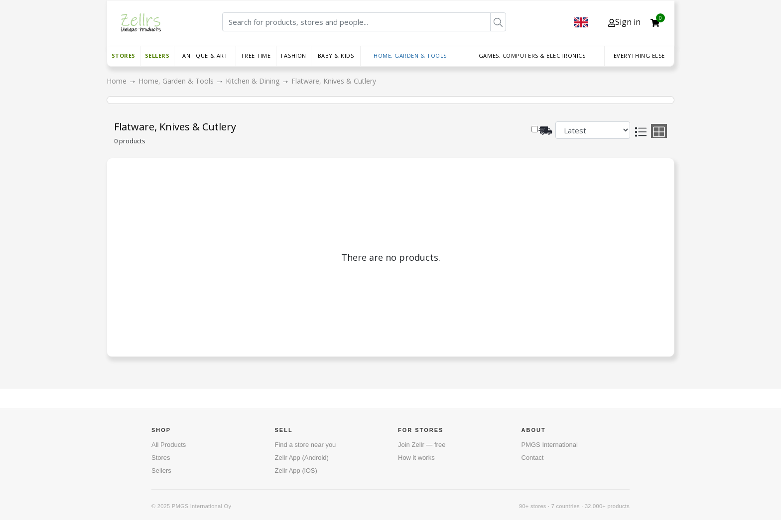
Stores (124, 55)
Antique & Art (205, 55)
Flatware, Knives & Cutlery (334, 81)
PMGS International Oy (201, 506)
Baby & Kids (336, 55)
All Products (169, 445)
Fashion (294, 55)
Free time (256, 55)
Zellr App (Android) (302, 458)
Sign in (624, 22)
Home (118, 81)
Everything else (639, 55)
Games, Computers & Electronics (532, 55)
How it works (416, 458)
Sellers (157, 55)
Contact (533, 458)
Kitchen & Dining (254, 81)
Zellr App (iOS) (296, 471)
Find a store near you (306, 445)
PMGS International (550, 445)
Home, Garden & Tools (410, 55)
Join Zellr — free (422, 445)
